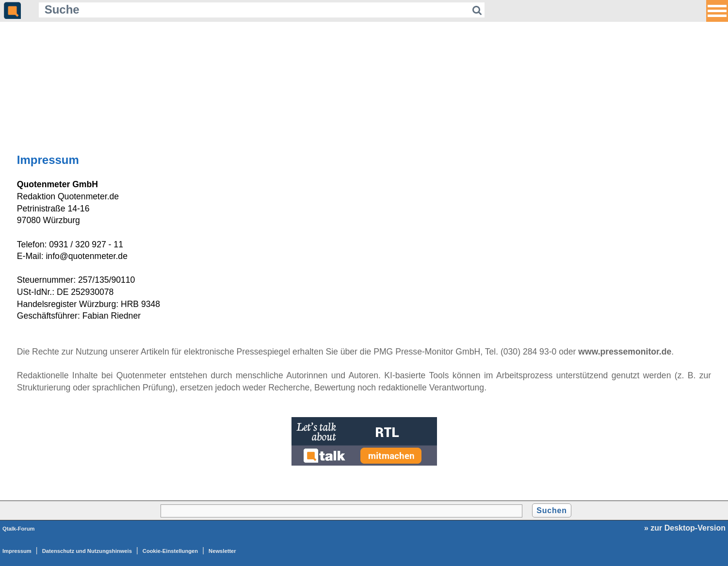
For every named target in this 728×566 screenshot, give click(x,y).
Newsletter (222, 551)
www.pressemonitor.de (625, 352)
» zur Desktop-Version (685, 528)
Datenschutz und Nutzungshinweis (87, 551)
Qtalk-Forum (19, 529)
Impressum (17, 551)
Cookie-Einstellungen (170, 551)
